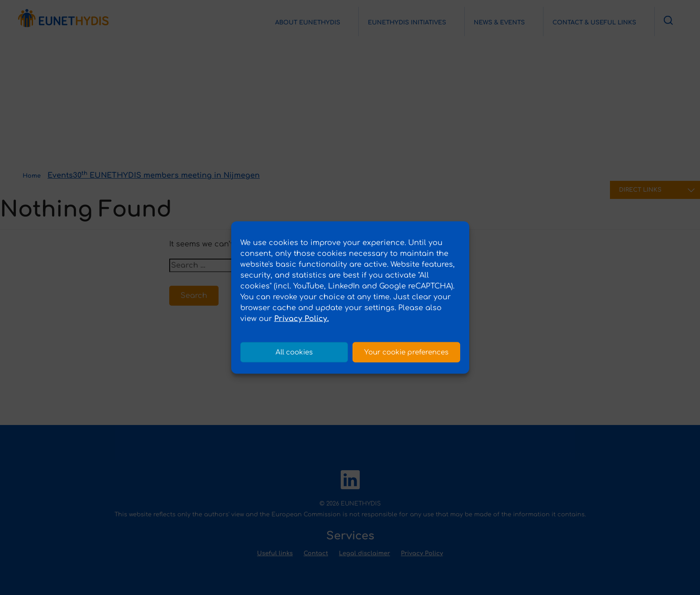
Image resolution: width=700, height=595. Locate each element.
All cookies (294, 352)
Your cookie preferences (406, 352)
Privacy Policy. (302, 319)
